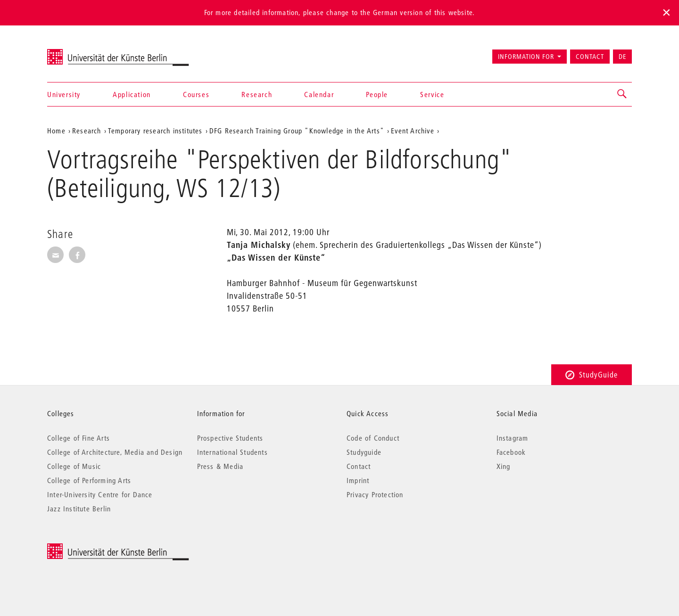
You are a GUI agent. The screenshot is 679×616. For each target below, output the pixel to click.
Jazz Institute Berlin (79, 509)
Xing (504, 466)
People (377, 94)
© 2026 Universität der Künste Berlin (96, 548)
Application (132, 94)
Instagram (513, 438)
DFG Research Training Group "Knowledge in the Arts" (297, 131)
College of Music (74, 466)
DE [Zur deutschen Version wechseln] (622, 57)
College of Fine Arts (79, 438)
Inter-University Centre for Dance (100, 494)
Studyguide (364, 452)
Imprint (358, 480)
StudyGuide (592, 374)
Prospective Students (230, 438)
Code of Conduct (373, 438)
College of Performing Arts (89, 480)
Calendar (319, 94)
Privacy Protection (375, 494)
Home (56, 131)
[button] (622, 94)
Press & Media (220, 466)
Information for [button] (526, 57)
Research (257, 94)
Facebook (511, 452)
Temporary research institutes (155, 131)
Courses (196, 94)
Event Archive (413, 131)
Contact (590, 57)
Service (432, 94)
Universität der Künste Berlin (84, 52)
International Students (232, 452)
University (64, 94)
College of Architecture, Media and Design (115, 452)
